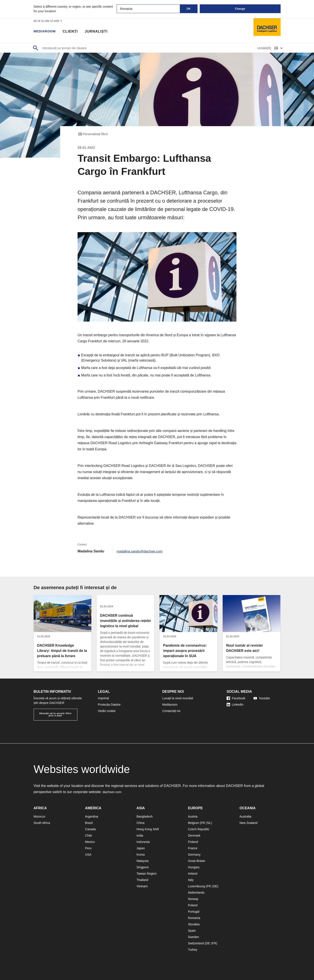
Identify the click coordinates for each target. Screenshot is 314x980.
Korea (141, 855)
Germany (194, 855)
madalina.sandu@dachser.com (141, 551)
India (140, 836)
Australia (245, 816)
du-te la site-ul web (49, 21)
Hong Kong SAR (148, 829)
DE (215, 886)
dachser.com (112, 792)
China (141, 823)
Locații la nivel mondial (178, 698)
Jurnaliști (98, 32)
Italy (191, 880)
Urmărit (264, 48)
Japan (141, 848)
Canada (90, 829)
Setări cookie (107, 711)
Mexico (90, 842)
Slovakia (194, 924)
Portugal (194, 912)
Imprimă (103, 698)
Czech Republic (199, 829)
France (193, 848)
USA (88, 855)
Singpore (143, 867)
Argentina (92, 816)
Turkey (193, 950)
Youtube (262, 698)
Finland (193, 842)
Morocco (40, 816)
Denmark (194, 836)
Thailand (142, 880)
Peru (88, 848)
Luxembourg (196, 886)
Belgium (193, 823)
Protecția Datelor (109, 705)
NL (209, 823)
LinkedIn (235, 705)
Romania (194, 918)
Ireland (193, 874)
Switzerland (196, 943)
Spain (192, 931)
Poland (193, 905)
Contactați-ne (171, 711)
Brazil (89, 823)
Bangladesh (145, 816)
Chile (88, 836)
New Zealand (249, 823)
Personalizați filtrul (93, 134)
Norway (193, 899)
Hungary (194, 867)
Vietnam (142, 886)
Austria (193, 816)
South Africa (42, 823)
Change (240, 9)
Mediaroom (46, 32)
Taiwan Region (147, 874)
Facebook (236, 698)
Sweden (193, 937)
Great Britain (197, 861)
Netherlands (196, 893)
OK (189, 9)
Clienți (72, 32)
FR (203, 823)
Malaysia (143, 861)
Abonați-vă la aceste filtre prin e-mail (55, 715)
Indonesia (143, 842)
